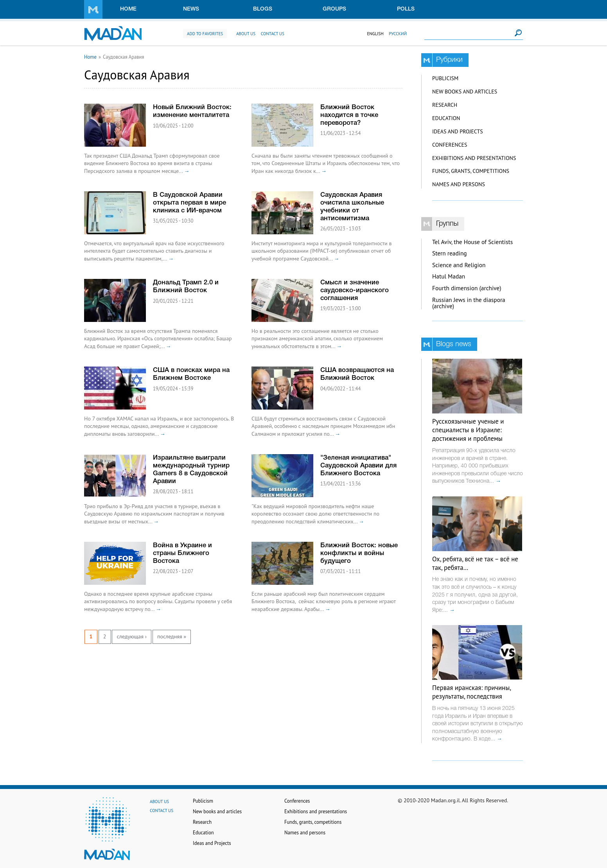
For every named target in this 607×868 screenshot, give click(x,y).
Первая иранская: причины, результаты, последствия (471, 692)
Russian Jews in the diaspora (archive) (469, 303)
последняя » (172, 636)
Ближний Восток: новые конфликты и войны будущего (359, 553)
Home (128, 9)
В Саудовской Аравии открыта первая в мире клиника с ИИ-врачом (189, 203)
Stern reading (450, 253)
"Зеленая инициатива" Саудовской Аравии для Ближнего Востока (358, 466)
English (375, 34)
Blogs (263, 9)
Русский (398, 34)
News (191, 9)
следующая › (131, 636)
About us (246, 34)
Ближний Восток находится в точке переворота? (349, 115)
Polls (406, 9)
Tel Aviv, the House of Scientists (472, 242)
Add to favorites (205, 34)
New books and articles (465, 92)
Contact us (273, 34)
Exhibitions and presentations (474, 158)
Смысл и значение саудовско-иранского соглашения (355, 290)
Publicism (445, 78)
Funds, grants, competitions (471, 171)
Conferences (450, 145)
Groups (334, 9)
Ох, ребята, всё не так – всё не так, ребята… (475, 563)
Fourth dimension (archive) (467, 288)
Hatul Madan (449, 276)
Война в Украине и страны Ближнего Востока (182, 553)
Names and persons (459, 184)
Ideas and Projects (458, 131)
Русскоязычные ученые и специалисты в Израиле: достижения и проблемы (468, 430)
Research (445, 105)
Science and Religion (459, 265)
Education (446, 118)
